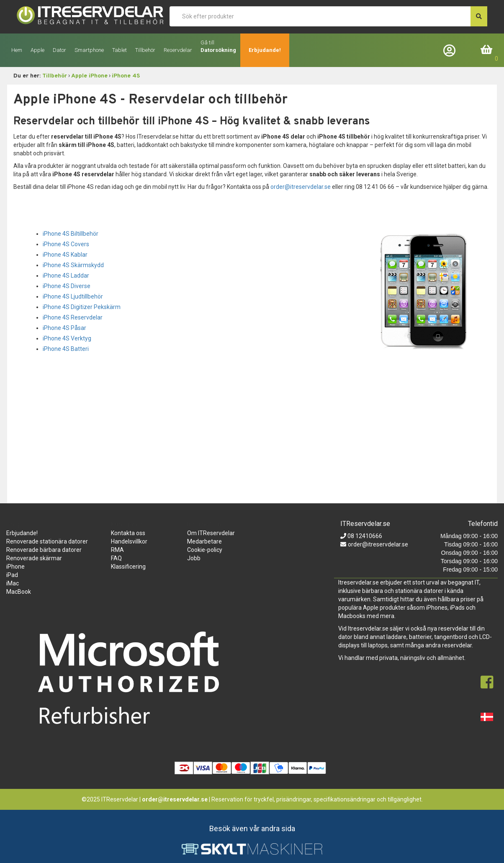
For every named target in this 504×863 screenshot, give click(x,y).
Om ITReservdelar (211, 533)
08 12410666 (364, 536)
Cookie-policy (205, 550)
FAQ (116, 558)
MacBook (19, 592)
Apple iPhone (89, 76)
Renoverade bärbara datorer (44, 550)
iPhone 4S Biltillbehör (71, 234)
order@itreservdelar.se (301, 187)
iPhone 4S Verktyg (67, 338)
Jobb (194, 558)
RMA (117, 550)
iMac (13, 583)
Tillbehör (55, 76)
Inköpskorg (487, 50)
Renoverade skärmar (34, 558)
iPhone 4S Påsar (64, 328)
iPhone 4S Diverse (67, 286)
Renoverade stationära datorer (47, 541)
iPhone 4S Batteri (66, 349)
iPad (12, 575)
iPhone (15, 567)
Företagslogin (451, 50)
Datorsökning (218, 50)
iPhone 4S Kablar (65, 255)
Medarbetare (204, 541)
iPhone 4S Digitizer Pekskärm (82, 307)
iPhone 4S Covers (66, 244)
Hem (17, 50)
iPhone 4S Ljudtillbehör (73, 296)
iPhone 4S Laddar (66, 276)
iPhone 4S (126, 76)
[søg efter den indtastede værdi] (479, 16)
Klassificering (128, 567)
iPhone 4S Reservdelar (73, 317)
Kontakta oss (128, 533)
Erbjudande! (265, 50)
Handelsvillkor (129, 541)
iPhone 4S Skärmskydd (73, 265)
